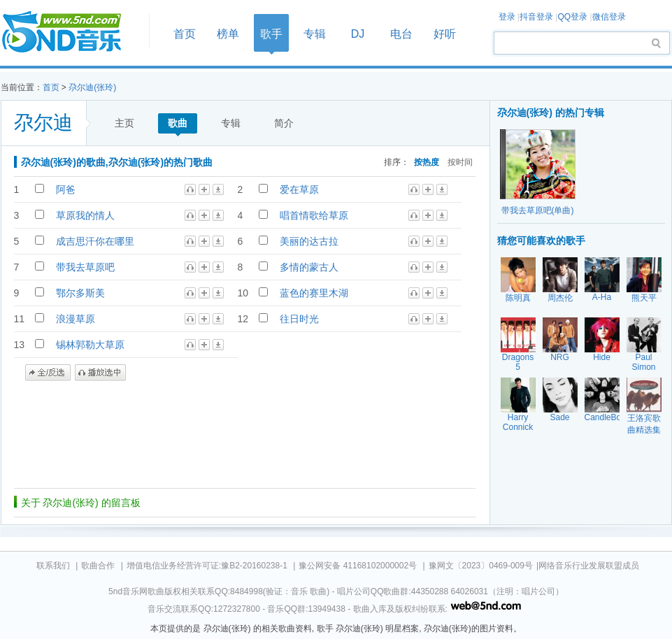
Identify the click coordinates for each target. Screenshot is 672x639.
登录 (507, 17)
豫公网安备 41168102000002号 (358, 566)
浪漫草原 (76, 319)
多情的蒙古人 (309, 267)
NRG (560, 357)
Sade (559, 417)
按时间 (460, 162)
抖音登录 (536, 17)
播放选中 (100, 373)
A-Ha (602, 297)
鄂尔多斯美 (80, 293)
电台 (401, 34)
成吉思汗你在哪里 (95, 241)
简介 (284, 123)
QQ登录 (572, 17)
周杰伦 (560, 298)
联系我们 (53, 566)
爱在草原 (299, 189)
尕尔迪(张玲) (92, 87)
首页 (71, 33)
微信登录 (609, 17)
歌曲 (178, 123)
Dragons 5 (518, 362)
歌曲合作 (98, 566)
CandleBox (605, 417)
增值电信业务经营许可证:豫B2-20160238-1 (207, 566)
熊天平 (644, 298)
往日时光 (299, 319)
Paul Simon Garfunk (644, 367)
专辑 (315, 34)
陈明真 (518, 298)
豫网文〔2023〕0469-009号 (481, 566)
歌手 (271, 34)
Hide (602, 357)
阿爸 (66, 189)
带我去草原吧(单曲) (538, 210)
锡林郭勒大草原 (90, 345)
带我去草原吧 (85, 267)
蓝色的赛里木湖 (314, 293)
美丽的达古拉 (309, 241)
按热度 (427, 162)
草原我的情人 (85, 215)
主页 (124, 123)
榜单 (228, 34)
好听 (445, 34)
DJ (358, 34)
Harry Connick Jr (518, 427)
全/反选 (48, 373)
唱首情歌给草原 (314, 215)
